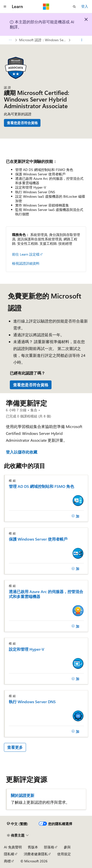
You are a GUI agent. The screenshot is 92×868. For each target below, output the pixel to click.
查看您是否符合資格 (22, 123)
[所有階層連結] (10, 40)
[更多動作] (82, 40)
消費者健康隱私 (36, 854)
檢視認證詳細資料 (26, 263)
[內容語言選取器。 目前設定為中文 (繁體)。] (17, 824)
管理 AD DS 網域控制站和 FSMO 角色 (41, 486)
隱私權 (9, 854)
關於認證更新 (23, 795)
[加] (75, 516)
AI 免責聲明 (13, 847)
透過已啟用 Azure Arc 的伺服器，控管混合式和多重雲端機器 (46, 594)
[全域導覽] (5, 7)
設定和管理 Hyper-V (26, 649)
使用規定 (64, 854)
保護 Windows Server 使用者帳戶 (38, 539)
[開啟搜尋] (74, 7)
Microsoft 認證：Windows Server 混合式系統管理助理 (43, 40)
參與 (67, 847)
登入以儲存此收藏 (22, 452)
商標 (7, 861)
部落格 (49, 847)
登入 (85, 6)
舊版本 (33, 847)
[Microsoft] (46, 7)
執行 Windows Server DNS (32, 702)
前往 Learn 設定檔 (26, 254)
